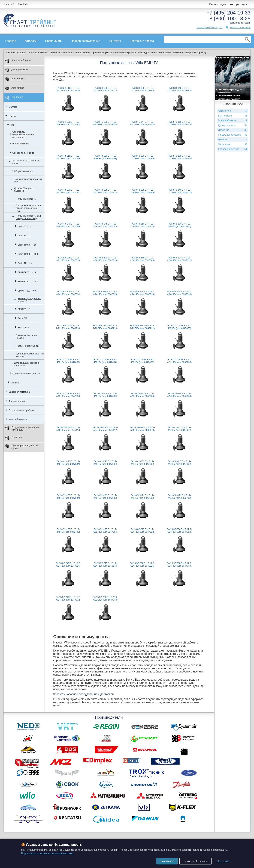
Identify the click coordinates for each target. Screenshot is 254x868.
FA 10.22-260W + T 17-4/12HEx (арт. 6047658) (68, 395)
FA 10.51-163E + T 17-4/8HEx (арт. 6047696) (105, 497)
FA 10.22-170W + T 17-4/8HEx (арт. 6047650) (179, 327)
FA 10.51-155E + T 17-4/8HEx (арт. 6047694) (68, 497)
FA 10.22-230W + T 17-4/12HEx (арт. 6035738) (179, 361)
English (23, 4)
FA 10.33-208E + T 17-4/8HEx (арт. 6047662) (105, 395)
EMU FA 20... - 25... (28, 282)
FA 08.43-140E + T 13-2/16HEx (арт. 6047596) (68, 225)
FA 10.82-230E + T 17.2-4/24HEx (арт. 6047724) (179, 531)
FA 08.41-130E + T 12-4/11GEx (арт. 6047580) (105, 123)
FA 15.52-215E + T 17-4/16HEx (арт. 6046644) (105, 564)
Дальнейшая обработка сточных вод (27, 364)
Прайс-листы (54, 41)
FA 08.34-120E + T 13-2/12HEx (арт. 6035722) (105, 89)
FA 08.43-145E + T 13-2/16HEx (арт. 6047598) (105, 225)
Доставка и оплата (142, 41)
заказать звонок (240, 27)
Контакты (115, 41)
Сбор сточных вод (24, 171)
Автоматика (15, 88)
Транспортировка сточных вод (28, 180)
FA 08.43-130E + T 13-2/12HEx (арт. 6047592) (68, 191)
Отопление (14, 98)
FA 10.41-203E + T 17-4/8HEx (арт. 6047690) (142, 463)
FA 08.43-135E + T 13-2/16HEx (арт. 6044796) (142, 191)
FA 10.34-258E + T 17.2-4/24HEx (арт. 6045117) (105, 429)
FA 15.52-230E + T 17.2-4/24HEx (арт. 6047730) (179, 564)
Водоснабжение (21, 144)
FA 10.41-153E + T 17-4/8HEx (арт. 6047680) (179, 429)
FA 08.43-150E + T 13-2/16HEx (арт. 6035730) (142, 225)
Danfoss (13, 107)
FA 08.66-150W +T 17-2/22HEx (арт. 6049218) (68, 327)
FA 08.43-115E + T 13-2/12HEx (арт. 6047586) (68, 157)
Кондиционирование (233, 135)
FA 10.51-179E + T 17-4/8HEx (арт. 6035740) (179, 497)
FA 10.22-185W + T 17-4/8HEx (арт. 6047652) (68, 361)
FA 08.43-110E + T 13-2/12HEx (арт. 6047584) (179, 123)
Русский (9, 4)
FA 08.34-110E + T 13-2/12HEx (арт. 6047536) (68, 89)
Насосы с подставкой (27, 346)
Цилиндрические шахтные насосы (30, 355)
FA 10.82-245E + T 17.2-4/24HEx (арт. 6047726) (68, 564)
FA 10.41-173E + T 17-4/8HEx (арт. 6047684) (68, 463)
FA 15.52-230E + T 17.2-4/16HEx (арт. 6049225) (142, 564)
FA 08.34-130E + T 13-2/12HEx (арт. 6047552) (142, 89)
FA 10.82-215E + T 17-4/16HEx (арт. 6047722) (142, 531)
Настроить (223, 861)
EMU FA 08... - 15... (28, 272)
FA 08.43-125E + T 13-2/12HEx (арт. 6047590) (179, 157)
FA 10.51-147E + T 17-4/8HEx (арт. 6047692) (179, 463)
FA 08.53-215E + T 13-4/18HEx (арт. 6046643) (142, 259)
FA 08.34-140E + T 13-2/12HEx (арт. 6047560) (179, 89)
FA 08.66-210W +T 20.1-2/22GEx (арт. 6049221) (142, 327)
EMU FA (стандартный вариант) (29, 300)
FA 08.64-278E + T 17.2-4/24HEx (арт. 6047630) (179, 293)
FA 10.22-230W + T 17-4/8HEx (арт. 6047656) (142, 361)
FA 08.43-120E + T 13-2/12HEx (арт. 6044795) (142, 157)
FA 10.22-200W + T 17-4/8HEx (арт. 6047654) (105, 361)
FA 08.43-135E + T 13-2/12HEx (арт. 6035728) (105, 191)
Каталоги (31, 41)
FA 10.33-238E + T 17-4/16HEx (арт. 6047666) (179, 395)
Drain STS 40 (25, 226)
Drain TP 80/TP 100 (28, 254)
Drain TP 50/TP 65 (27, 245)
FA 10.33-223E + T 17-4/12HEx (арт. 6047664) (142, 395)
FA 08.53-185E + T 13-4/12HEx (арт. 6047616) (68, 259)
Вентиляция (15, 79)
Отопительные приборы (22, 410)
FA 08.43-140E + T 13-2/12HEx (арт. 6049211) (179, 191)
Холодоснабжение (18, 61)
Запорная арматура (19, 392)
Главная (11, 41)
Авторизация (238, 4)
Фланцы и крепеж (18, 401)
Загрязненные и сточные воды (26, 162)
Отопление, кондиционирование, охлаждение (23, 134)
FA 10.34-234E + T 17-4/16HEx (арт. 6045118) (68, 429)
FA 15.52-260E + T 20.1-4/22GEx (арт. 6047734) (105, 598)
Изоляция (13, 438)
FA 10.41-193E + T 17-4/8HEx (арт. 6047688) (105, 463)
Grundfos (15, 383)
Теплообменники (18, 419)
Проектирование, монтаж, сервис (22, 447)
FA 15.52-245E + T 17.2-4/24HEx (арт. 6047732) (68, 598)
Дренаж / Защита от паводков (25, 190)
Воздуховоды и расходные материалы (22, 429)
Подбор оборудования (86, 41)
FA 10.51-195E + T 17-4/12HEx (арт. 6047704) (105, 531)
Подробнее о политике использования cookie (48, 853)
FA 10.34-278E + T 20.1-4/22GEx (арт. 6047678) (142, 429)
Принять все (167, 861)
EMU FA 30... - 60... (28, 291)
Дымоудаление (16, 70)
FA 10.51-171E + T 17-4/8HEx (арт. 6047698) (142, 497)
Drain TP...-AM (25, 263)
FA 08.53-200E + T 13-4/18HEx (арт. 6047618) (105, 259)
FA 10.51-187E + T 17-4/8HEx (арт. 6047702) (68, 531)
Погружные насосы (26, 199)
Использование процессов (26, 373)
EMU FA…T (24, 309)
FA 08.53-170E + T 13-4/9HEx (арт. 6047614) (179, 225)
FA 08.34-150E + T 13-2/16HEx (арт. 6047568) (68, 123)
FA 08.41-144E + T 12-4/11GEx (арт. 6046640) (142, 123)
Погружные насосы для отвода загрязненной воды (28, 208)
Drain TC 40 (24, 236)
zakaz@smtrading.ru (209, 27)
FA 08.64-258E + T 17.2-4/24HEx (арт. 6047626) (105, 293)
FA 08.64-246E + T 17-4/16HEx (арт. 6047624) (68, 293)
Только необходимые (196, 861)
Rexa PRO (23, 327)
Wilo (13, 125)
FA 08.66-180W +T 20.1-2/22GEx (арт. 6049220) (105, 327)
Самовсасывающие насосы (26, 337)
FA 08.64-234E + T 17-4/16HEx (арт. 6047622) (179, 259)
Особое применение (23, 153)
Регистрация (217, 4)
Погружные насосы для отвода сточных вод (28, 217)
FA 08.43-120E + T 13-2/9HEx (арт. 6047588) (105, 157)
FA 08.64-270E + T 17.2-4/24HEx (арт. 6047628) (142, 293)
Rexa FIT (22, 318)
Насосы (13, 116)
